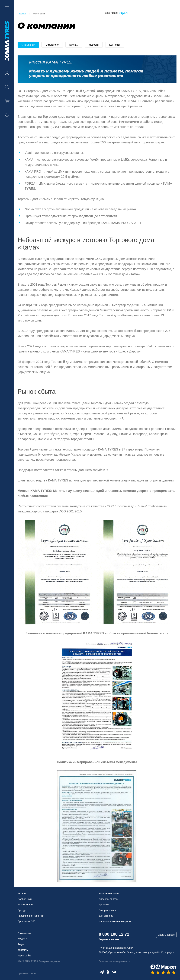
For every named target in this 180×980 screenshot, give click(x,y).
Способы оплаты (108, 899)
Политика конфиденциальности (114, 961)
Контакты (115, 45)
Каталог (22, 893)
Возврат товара (108, 910)
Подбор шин (25, 899)
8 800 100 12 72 (114, 934)
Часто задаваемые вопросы (115, 921)
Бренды (74, 45)
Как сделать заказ (109, 893)
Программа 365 (26, 921)
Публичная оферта (27, 973)
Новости (94, 45)
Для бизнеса (106, 916)
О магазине (52, 45)
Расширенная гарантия (31, 916)
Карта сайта (24, 956)
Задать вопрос (166, 935)
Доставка (104, 905)
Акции (21, 944)
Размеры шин (25, 905)
